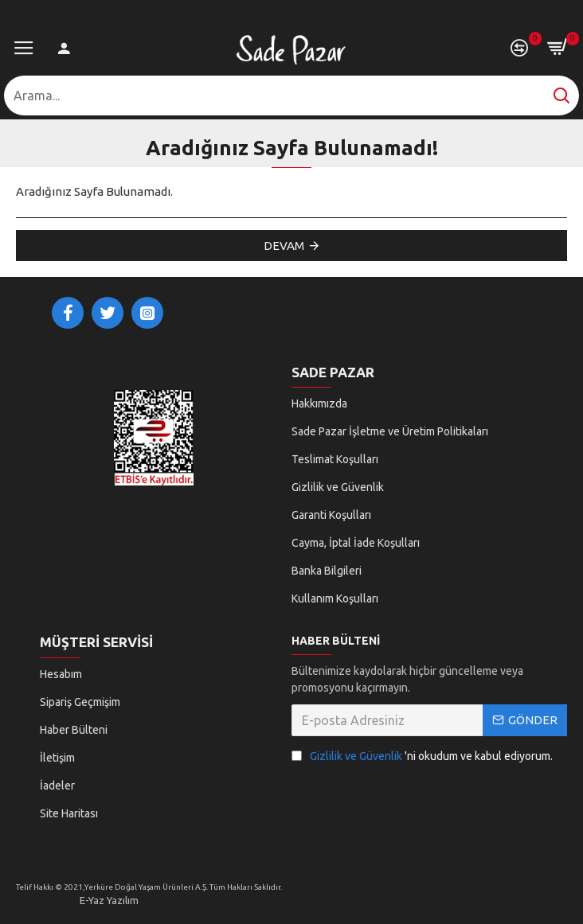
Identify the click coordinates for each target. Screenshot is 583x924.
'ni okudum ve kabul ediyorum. (422, 756)
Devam (284, 246)
